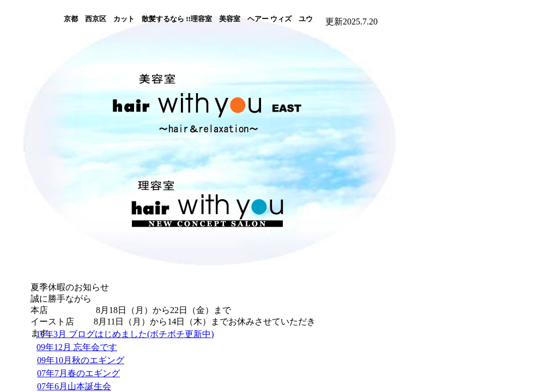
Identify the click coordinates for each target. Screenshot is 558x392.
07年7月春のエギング (78, 373)
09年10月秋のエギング (81, 360)
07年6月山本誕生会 (74, 386)
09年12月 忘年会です (77, 347)
